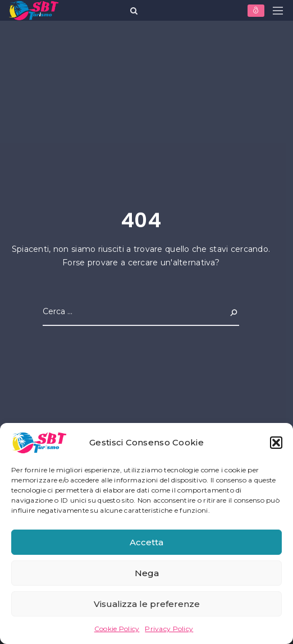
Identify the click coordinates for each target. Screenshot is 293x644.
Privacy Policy (169, 629)
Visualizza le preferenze (147, 604)
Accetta (146, 542)
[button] (276, 443)
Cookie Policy (117, 629)
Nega (147, 573)
